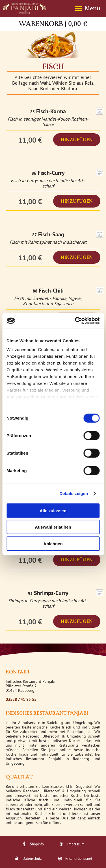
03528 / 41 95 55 (21, 699)
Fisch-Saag (51, 234)
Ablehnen (53, 543)
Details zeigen (74, 493)
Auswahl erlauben (53, 527)
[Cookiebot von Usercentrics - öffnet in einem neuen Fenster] (75, 321)
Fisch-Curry (51, 173)
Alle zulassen (53, 510)
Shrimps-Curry (51, 593)
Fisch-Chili (51, 291)
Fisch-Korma (51, 111)
